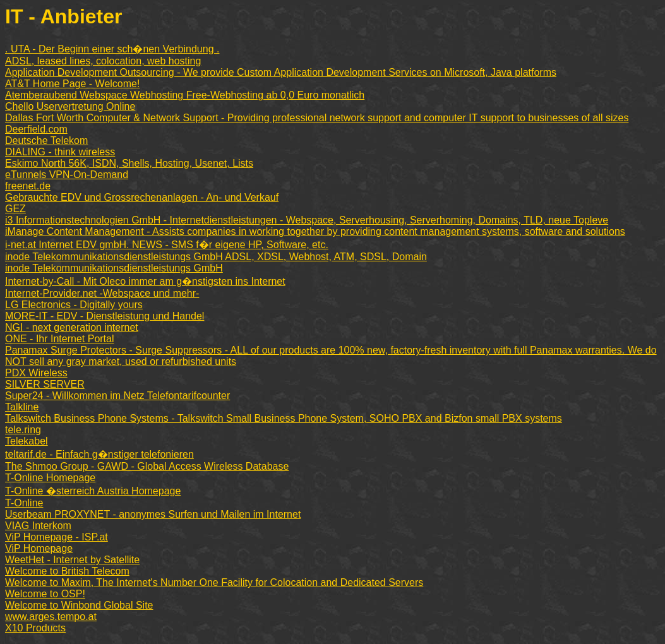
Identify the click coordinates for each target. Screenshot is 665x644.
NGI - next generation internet (72, 327)
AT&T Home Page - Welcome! (72, 84)
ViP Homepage (39, 548)
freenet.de (28, 186)
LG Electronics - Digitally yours (74, 305)
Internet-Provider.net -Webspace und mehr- (102, 293)
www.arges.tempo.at (51, 617)
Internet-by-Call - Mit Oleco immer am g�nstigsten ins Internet (145, 281)
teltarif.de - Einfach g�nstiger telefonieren (99, 454)
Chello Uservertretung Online (70, 106)
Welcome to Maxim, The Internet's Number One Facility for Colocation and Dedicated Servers (214, 582)
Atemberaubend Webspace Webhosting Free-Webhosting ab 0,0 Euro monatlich (185, 95)
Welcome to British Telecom (67, 571)
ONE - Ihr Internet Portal (60, 339)
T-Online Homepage (50, 478)
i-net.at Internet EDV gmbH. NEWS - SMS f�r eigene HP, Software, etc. (167, 245)
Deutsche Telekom (46, 140)
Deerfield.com (36, 129)
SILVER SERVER (45, 384)
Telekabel (27, 441)
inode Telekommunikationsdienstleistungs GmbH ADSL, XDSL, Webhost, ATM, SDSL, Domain (216, 257)
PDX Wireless (36, 373)
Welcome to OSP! (45, 594)
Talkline (22, 407)
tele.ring (23, 430)
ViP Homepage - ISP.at (57, 537)
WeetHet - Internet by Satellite (72, 560)
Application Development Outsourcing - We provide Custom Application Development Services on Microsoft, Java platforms (281, 72)
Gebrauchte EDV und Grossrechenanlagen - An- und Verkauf (142, 197)
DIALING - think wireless (60, 152)
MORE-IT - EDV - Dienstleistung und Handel (105, 316)
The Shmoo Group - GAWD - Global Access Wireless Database (147, 466)
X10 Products (35, 628)
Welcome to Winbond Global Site (79, 605)
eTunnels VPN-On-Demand (67, 175)
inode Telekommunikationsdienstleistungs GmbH (114, 268)
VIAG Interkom (38, 526)
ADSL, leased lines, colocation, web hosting (103, 61)
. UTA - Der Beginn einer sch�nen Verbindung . (112, 49)
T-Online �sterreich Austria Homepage (93, 491)
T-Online (24, 503)
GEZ (15, 209)
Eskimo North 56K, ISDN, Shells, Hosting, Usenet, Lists (129, 163)
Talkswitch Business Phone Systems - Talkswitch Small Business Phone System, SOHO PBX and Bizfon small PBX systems (284, 418)
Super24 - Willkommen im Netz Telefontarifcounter (117, 396)
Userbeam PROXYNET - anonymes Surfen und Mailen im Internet (153, 514)
